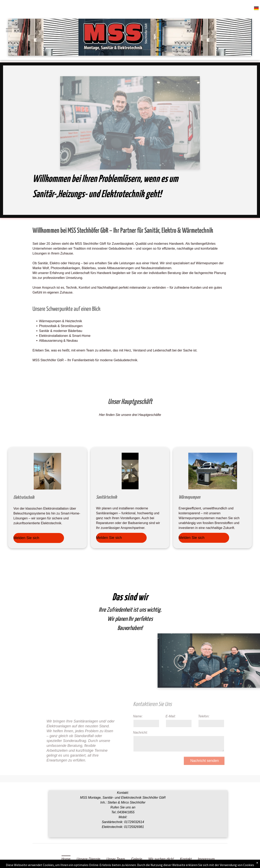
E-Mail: (171, 716)
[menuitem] (66, 859)
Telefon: (204, 716)
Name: (138, 716)
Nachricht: (140, 733)
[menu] (9, 30)
